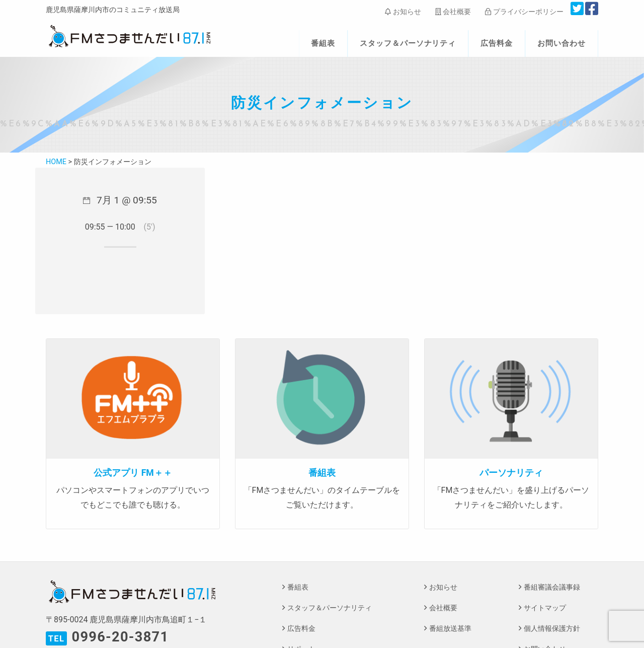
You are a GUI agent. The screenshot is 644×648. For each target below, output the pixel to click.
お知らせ (403, 12)
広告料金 (497, 43)
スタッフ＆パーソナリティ (408, 43)
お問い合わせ (561, 43)
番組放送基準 (450, 629)
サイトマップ (545, 608)
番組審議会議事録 (552, 587)
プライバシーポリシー (524, 12)
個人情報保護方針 (552, 629)
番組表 (323, 43)
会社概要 (453, 12)
